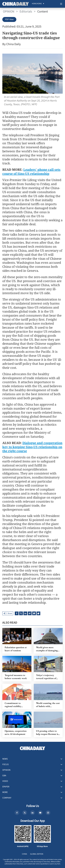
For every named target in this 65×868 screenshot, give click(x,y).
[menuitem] (37, 4)
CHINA (24, 854)
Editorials (26, 12)
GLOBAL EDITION (37, 854)
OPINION (9, 12)
